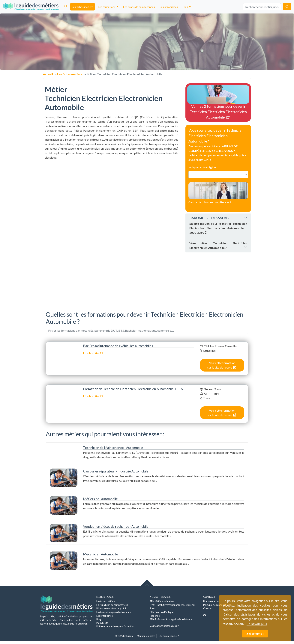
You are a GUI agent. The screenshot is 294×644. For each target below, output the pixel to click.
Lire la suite (93, 353)
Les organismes (169, 7)
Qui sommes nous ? (169, 636)
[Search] (262, 7)
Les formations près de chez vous (114, 612)
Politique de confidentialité (217, 605)
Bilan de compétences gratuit (111, 608)
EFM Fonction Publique (162, 612)
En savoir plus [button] (257, 624)
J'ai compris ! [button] (255, 634)
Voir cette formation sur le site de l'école (222, 365)
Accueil (48, 74)
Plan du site (102, 623)
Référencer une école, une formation (115, 626)
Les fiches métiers (82, 7)
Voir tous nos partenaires (164, 626)
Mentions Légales (146, 636)
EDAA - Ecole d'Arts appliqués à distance (171, 619)
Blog (99, 619)
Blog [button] (186, 7)
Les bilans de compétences (139, 7)
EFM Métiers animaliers (162, 601)
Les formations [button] (107, 7)
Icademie (155, 616)
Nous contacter (211, 601)
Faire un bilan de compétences (112, 605)
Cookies (208, 608)
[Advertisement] (111, 186)
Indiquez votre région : (203, 167)
